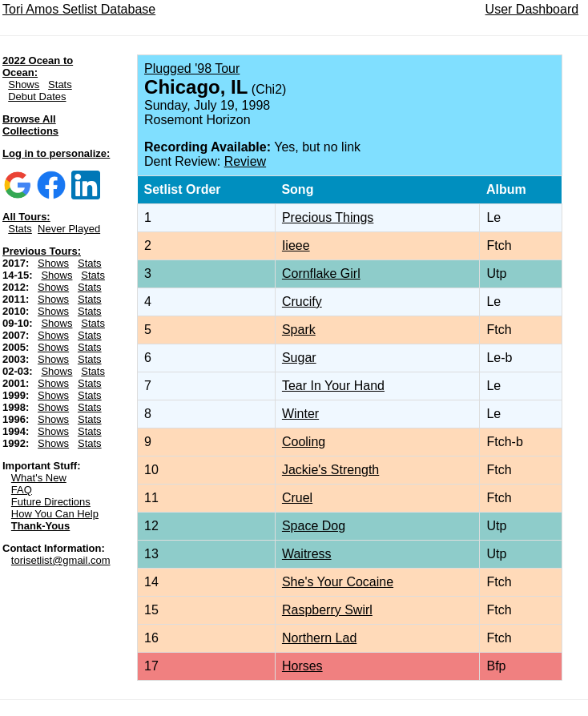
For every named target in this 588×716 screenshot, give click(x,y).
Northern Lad (319, 638)
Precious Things (328, 217)
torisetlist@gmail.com (61, 560)
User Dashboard (532, 9)
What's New (39, 478)
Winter (300, 414)
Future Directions (51, 502)
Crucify (302, 302)
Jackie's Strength (330, 470)
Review (245, 161)
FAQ (22, 490)
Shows (24, 84)
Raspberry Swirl (327, 610)
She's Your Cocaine (338, 582)
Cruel (297, 498)
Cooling (304, 442)
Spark (299, 330)
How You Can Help (55, 514)
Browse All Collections (30, 125)
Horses (302, 666)
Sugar (299, 358)
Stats (60, 84)
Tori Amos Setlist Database (79, 9)
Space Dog (314, 526)
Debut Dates (37, 97)
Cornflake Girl (321, 274)
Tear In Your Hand (333, 386)
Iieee (296, 245)
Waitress (307, 554)
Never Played (69, 229)
